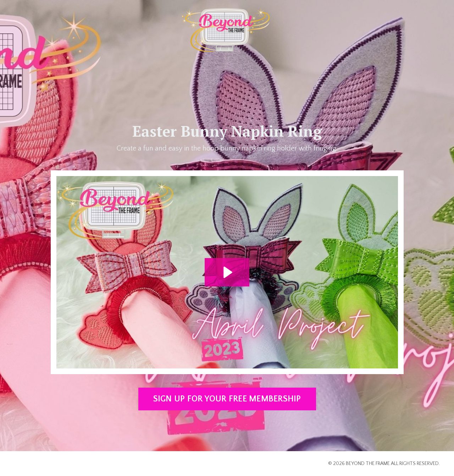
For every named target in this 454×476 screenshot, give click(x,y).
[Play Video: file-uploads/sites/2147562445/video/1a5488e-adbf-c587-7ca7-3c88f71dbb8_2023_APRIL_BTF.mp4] (227, 272)
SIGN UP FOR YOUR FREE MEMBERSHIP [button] (227, 399)
